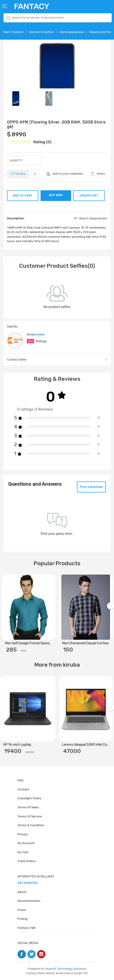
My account (26, 843)
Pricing (22, 919)
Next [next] (111, 608)
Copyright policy (29, 798)
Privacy (23, 834)
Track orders (27, 861)
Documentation (29, 901)
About (22, 892)
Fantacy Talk (26, 928)
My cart (23, 852)
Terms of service (30, 816)
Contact (23, 789)
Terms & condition (31, 825)
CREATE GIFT (89, 196)
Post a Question (91, 487)
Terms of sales (28, 807)
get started (28, 883)
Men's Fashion (14, 32)
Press (22, 910)
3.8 (30, 341)
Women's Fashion (42, 32)
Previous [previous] (4, 608)
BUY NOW (56, 195)
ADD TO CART (22, 196)
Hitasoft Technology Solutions (66, 969)
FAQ (20, 780)
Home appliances (72, 32)
